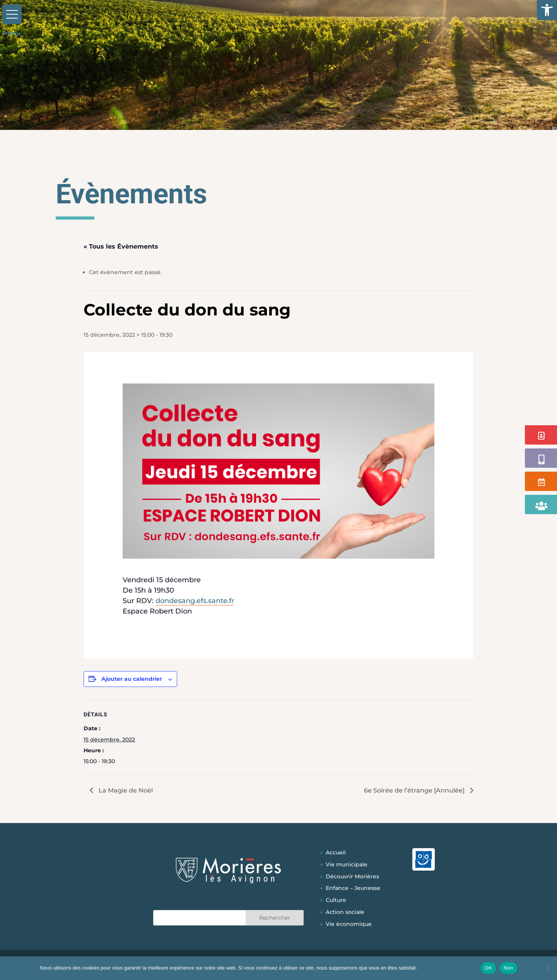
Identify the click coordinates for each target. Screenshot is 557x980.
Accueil (336, 852)
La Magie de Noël (125, 790)
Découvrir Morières (352, 876)
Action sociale (345, 912)
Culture (336, 900)
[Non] (547, 968)
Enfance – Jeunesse (353, 888)
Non (508, 968)
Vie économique (349, 924)
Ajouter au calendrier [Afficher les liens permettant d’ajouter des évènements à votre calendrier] (132, 679)
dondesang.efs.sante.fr (195, 601)
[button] (547, 10)
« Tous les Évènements (121, 246)
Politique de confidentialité (448, 968)
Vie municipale (347, 864)
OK (488, 968)
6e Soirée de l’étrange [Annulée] (415, 790)
